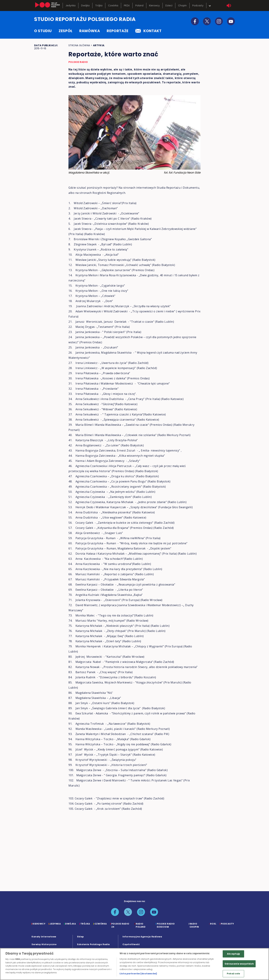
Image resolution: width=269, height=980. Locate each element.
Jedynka (71, 5)
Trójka (99, 5)
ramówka (90, 31)
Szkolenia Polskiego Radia (93, 944)
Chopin (182, 5)
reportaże (118, 31)
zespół (66, 31)
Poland (139, 5)
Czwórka (113, 5)
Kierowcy (154, 5)
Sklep (80, 937)
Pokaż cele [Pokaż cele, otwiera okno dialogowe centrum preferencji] (233, 974)
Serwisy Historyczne (44, 944)
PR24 (127, 5)
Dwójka (85, 5)
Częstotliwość (131, 944)
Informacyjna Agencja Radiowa (142, 937)
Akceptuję (233, 954)
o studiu (43, 31)
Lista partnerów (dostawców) (138, 974)
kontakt (148, 31)
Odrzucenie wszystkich (239, 964)
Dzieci (169, 5)
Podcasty (198, 5)
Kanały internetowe (44, 937)
